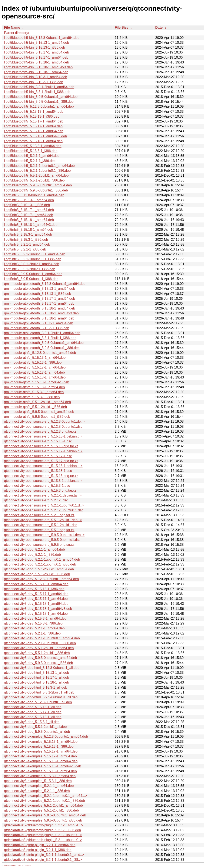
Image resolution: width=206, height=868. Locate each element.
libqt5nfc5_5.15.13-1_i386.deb (27, 205)
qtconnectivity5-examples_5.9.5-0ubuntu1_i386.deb (43, 820)
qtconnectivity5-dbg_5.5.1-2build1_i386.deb (37, 574)
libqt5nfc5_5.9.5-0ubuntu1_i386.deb (31, 279)
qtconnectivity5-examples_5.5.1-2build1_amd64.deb (43, 805)
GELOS (28, 865)
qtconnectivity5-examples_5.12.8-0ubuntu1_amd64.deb (46, 736)
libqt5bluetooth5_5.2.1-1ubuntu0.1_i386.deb (37, 171)
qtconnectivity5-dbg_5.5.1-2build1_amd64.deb (39, 569)
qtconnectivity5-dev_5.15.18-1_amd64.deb (36, 604)
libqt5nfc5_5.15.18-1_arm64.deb (29, 230)
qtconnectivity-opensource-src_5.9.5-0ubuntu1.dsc (42, 540)
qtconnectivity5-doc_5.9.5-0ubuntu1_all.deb (37, 732)
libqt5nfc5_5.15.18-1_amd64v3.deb (31, 225)
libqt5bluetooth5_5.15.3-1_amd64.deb (33, 146)
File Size (122, 27)
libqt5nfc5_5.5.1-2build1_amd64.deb (32, 264)
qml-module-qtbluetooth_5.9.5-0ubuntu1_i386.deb (42, 348)
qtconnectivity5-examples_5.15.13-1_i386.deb (39, 746)
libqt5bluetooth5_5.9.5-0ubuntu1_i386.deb (36, 190)
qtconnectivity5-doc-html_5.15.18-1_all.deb (36, 682)
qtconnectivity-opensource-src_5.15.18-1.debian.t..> (43, 466)
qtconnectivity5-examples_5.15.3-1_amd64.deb (40, 776)
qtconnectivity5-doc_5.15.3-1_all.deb (32, 722)
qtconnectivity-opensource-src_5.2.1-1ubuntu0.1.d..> (44, 505)
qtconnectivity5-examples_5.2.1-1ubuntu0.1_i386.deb (44, 801)
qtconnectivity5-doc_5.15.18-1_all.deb (33, 717)
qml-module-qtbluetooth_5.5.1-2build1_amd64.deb (42, 333)
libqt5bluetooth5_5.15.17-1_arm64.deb (33, 126)
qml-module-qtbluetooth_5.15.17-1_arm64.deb (39, 303)
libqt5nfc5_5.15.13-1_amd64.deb (29, 200)
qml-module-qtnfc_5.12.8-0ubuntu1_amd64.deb (40, 353)
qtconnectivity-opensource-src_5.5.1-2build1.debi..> (43, 520)
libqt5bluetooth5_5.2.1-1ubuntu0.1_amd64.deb (39, 166)
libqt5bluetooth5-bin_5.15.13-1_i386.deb (34, 47)
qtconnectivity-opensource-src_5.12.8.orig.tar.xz (40, 431)
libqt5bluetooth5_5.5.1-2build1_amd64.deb (36, 175)
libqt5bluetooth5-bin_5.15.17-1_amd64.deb (36, 52)
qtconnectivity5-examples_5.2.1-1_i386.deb (37, 791)
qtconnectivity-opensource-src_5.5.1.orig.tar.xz (39, 530)
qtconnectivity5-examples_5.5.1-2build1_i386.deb (41, 810)
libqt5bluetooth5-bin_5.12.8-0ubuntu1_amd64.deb (42, 38)
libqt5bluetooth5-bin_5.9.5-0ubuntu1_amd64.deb (41, 97)
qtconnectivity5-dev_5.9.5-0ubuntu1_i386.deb (39, 663)
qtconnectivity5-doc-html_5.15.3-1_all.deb (36, 687)
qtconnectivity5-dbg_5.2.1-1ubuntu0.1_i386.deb (40, 564)
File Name (12, 27)
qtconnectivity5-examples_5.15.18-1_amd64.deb (41, 761)
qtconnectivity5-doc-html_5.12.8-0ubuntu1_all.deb (42, 668)
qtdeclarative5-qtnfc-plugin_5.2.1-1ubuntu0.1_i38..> (43, 860)
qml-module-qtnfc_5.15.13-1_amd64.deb (35, 358)
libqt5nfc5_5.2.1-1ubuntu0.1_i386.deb (33, 259)
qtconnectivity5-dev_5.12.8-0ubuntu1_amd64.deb (41, 579)
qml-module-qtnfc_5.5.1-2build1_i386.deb (35, 407)
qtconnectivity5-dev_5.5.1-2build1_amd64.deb (39, 648)
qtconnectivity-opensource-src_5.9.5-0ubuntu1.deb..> (44, 535)
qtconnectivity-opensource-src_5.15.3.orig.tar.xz (40, 490)
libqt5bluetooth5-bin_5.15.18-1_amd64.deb (36, 62)
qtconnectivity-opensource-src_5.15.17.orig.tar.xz (41, 461)
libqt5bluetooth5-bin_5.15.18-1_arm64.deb (36, 72)
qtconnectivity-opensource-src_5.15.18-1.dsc (38, 471)
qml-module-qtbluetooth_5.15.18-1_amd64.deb (40, 308)
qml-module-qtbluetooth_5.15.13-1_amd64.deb (40, 289)
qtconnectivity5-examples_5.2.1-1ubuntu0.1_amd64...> (46, 796)
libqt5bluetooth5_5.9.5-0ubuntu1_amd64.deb (38, 185)
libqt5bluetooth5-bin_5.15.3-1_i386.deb (34, 82)
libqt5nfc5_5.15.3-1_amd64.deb (28, 234)
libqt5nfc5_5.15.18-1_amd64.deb (29, 220)
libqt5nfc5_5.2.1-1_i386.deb (25, 249)
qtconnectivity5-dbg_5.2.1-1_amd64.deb (34, 549)
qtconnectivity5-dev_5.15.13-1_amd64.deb (36, 584)
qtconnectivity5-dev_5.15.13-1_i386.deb (34, 589)
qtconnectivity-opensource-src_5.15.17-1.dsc (38, 456)
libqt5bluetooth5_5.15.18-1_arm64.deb (33, 141)
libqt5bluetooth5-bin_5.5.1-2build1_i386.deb (37, 92)
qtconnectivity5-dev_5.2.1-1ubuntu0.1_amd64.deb (42, 638)
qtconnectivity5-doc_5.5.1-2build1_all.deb (35, 727)
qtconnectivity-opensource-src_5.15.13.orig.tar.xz (41, 446)
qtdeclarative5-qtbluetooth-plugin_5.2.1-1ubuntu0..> (43, 835)
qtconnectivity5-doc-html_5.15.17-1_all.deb (36, 677)
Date (159, 27)
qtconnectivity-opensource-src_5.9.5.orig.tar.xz (39, 545)
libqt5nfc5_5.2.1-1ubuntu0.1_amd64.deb (35, 254)
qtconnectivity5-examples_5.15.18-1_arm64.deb (40, 771)
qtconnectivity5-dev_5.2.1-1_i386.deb (32, 633)
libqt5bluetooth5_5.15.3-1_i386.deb (31, 151)
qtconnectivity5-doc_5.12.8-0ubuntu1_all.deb (38, 702)
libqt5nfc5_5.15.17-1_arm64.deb (29, 215)
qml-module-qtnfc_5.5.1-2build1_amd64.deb (37, 402)
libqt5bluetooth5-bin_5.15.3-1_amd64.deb (36, 77)
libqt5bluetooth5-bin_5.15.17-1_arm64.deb (36, 57)
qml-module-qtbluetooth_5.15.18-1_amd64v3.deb (41, 313)
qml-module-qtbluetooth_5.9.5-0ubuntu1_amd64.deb (44, 343)
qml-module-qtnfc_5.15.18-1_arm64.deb (34, 387)
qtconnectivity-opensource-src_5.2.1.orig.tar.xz (39, 515)
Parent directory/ (16, 33)
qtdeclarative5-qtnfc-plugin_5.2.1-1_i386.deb (38, 850)
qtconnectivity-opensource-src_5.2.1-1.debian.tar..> (43, 495)
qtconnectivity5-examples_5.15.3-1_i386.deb (38, 781)
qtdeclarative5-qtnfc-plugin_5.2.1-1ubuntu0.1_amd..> (44, 855)
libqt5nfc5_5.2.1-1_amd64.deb (27, 244)
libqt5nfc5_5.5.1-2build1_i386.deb (30, 269)
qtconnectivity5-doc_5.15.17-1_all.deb (33, 712)
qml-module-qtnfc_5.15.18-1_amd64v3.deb (37, 382)
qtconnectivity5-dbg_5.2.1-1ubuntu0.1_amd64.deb (42, 559)
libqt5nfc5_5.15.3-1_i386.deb (26, 240)
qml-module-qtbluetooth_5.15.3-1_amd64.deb (39, 323)
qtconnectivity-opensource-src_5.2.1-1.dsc (36, 500)
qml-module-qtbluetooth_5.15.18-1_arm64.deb (39, 318)
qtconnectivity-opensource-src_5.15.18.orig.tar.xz (41, 476)
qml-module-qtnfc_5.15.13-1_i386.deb (33, 362)
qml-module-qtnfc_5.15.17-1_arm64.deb (34, 372)
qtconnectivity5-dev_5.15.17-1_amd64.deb (36, 594)
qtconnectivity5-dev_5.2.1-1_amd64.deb (34, 628)
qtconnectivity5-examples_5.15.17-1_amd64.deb (41, 751)
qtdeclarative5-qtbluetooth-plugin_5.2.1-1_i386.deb (42, 830)
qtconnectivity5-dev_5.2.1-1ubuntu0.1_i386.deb (40, 643)
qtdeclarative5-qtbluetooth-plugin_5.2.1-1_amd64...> (44, 825)
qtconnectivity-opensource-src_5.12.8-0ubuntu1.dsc (43, 427)
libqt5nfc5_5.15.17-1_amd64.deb (29, 210)
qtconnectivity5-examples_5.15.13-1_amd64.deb (41, 742)
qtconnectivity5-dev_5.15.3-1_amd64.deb (35, 618)
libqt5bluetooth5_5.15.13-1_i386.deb (32, 116)
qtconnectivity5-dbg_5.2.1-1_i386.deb (32, 555)
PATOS (21, 865)
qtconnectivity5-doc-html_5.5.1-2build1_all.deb (39, 692)
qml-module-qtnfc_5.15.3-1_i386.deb (32, 397)
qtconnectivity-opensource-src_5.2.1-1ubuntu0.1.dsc (44, 510)
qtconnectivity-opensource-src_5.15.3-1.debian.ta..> (43, 481)
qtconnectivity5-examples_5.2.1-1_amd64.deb (39, 786)
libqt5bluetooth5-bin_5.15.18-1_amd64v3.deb (38, 67)
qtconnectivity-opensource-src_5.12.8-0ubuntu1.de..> (44, 421)
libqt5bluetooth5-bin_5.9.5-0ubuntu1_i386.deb (39, 102)
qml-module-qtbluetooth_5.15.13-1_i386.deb (38, 294)
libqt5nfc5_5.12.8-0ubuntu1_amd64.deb (34, 195)
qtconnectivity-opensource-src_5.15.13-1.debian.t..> (43, 436)
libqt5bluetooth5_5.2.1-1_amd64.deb (32, 156)
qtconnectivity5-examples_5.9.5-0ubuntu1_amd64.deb (45, 815)
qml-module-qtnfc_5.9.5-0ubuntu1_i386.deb (37, 417)
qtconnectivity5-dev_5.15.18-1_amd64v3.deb (38, 609)
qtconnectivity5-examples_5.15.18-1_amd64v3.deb (43, 766)
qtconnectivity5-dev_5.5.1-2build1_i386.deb (37, 653)
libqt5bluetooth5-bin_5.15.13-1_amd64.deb (36, 43)
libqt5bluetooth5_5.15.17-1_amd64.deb (34, 121)
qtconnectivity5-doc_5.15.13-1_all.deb (33, 707)
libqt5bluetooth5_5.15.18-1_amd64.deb (34, 131)
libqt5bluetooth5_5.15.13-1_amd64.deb (34, 112)
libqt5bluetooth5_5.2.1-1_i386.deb (30, 161)
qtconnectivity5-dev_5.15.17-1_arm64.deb (36, 599)
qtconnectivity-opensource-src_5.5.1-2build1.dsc (41, 525)
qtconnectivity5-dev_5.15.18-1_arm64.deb (36, 614)
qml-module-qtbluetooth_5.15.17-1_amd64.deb (40, 299)
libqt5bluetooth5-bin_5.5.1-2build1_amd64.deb (39, 87)
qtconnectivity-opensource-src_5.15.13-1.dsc (38, 441)
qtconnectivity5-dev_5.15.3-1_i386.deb (33, 623)
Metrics (14, 865)
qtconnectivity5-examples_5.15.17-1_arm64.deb (40, 756)
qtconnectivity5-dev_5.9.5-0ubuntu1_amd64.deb (40, 658)
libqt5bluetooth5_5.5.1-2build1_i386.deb (34, 180)
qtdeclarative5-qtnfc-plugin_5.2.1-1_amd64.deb (40, 845)
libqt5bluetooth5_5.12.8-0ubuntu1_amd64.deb (39, 106)
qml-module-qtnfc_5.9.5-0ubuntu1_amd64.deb (39, 412)
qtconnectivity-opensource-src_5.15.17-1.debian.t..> (43, 451)
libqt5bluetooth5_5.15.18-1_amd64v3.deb (35, 136)
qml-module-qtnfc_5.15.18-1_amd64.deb (35, 377)
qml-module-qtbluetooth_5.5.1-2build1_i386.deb (40, 338)
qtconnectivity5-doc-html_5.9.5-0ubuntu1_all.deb (41, 697)
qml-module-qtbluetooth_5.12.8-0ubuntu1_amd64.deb (45, 284)
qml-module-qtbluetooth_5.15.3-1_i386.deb (37, 328)
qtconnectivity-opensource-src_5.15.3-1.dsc (37, 486)
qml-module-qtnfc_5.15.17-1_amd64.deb (35, 367)
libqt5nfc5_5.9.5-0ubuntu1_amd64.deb (33, 274)
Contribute (6, 865)
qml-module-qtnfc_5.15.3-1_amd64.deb (34, 392)
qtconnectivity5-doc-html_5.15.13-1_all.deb (36, 673)
